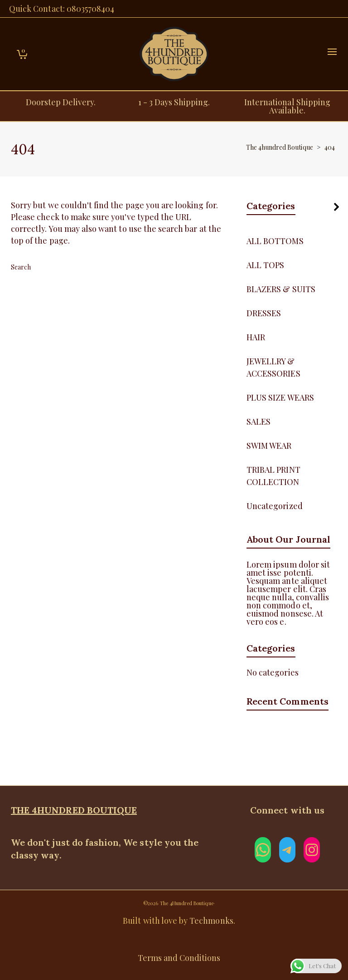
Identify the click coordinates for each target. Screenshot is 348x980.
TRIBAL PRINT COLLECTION (273, 476)
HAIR (256, 337)
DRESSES (264, 313)
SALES (259, 421)
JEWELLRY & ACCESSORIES (273, 367)
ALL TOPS (265, 265)
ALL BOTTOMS (275, 241)
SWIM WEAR (269, 446)
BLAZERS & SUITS (281, 289)
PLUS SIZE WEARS (280, 397)
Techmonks (211, 921)
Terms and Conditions (179, 958)
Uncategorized (275, 506)
